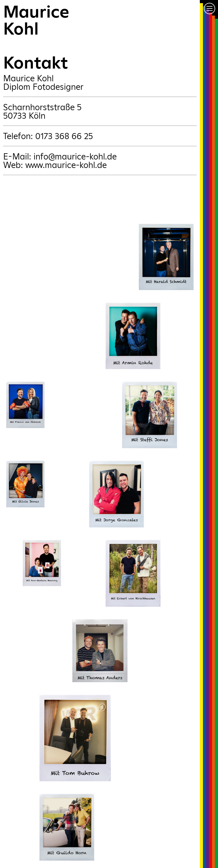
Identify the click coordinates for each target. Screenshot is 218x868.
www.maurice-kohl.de (66, 165)
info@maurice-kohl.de (75, 156)
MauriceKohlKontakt (36, 37)
